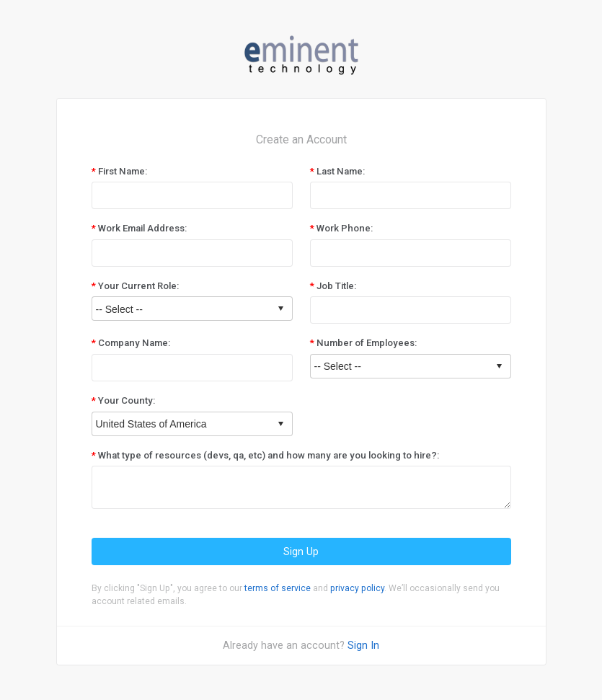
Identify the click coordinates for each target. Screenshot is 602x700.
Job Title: (336, 286)
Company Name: (134, 343)
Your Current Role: (138, 286)
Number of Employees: (367, 343)
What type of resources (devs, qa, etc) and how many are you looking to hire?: (269, 455)
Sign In (363, 645)
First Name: (123, 171)
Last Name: (341, 171)
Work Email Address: (142, 228)
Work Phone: (345, 228)
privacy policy (357, 588)
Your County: (127, 400)
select (280, 309)
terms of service (278, 588)
